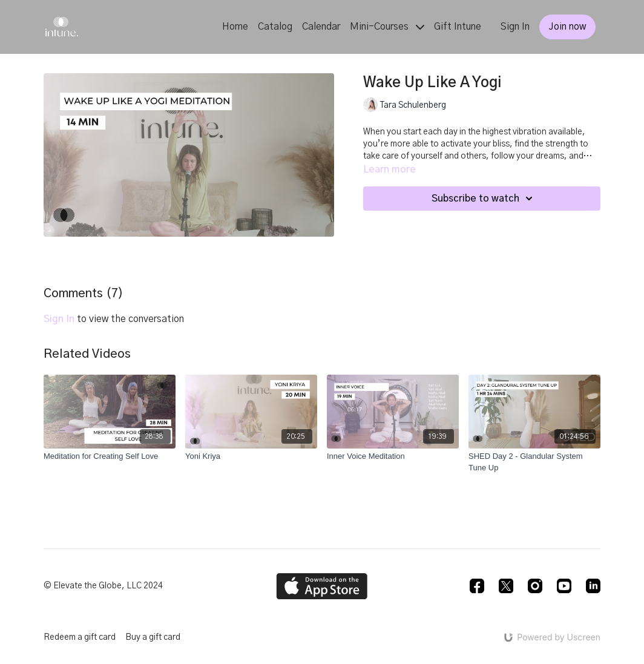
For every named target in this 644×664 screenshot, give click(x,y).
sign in (59, 319)
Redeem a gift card (80, 637)
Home (235, 27)
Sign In (515, 27)
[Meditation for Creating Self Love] (110, 456)
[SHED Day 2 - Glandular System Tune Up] (534, 462)
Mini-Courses (387, 27)
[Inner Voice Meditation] (393, 456)
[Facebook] (477, 586)
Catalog (275, 27)
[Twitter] (506, 586)
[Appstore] (322, 586)
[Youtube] (564, 586)
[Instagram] (535, 586)
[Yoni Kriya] (251, 456)
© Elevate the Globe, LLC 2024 (103, 586)
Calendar (321, 27)
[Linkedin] (593, 586)
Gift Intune (458, 27)
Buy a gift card (153, 637)
